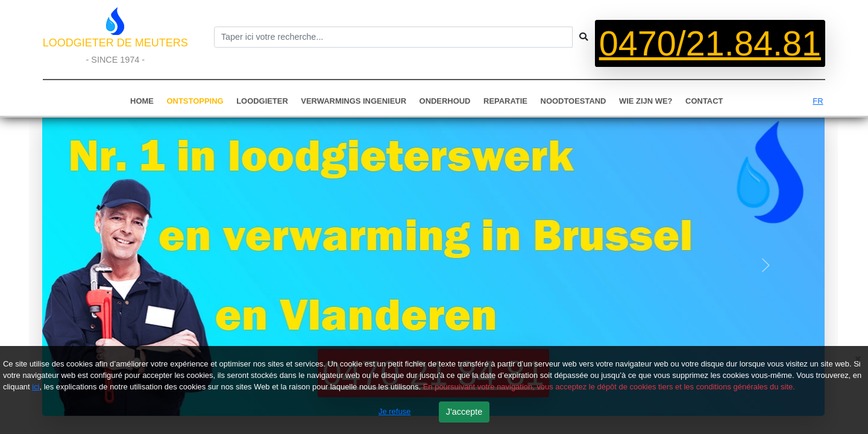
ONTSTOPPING (195, 101)
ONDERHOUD (445, 101)
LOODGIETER (262, 101)
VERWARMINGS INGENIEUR (354, 101)
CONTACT (704, 101)
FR (818, 101)
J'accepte (464, 412)
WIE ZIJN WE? (646, 101)
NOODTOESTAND (574, 101)
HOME (142, 101)
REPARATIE (505, 101)
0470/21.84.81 (710, 43)
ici (36, 387)
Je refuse (395, 411)
